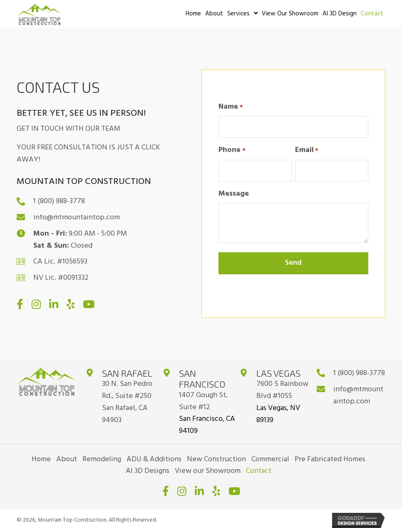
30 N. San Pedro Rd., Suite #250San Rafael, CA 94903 (127, 402)
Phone (232, 150)
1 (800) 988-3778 (59, 201)
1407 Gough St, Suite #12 (203, 401)
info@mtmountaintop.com (77, 218)
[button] (20, 304)
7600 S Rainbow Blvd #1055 (282, 390)
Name (231, 107)
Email (307, 150)
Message (234, 194)
